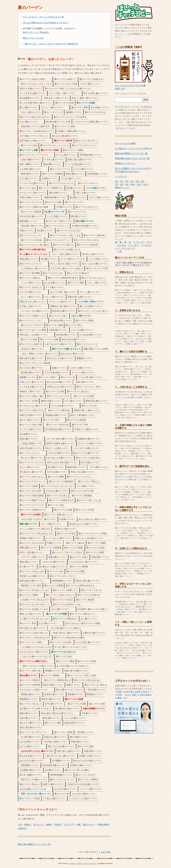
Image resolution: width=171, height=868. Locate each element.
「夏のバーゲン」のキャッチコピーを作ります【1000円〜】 (51, 44)
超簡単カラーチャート (125, 163)
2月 (122, 181)
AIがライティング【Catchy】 (36, 32)
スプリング (139, 242)
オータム (122, 245)
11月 (139, 185)
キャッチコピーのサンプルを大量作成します (134, 86)
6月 (143, 181)
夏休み (27, 825)
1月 (116, 181)
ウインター (133, 245)
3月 (127, 181)
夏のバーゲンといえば (33, 38)
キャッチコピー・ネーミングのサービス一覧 (43, 17)
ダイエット (38, 825)
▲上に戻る (106, 852)
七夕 (20, 825)
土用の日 (22, 828)
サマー (149, 242)
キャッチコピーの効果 (125, 143)
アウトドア (69, 825)
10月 (133, 185)
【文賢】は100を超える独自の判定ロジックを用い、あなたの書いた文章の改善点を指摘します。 (134, 695)
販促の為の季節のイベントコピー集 (34, 844)
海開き (49, 825)
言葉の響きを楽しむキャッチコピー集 (132, 158)
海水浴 (58, 825)
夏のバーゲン (89, 825)
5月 (137, 181)
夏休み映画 (103, 825)
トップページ (121, 176)
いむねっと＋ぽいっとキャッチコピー (83, 863)
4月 (132, 181)
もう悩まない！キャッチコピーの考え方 (133, 148)
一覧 (119, 251)
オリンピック (128, 248)
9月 (127, 185)
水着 (78, 825)
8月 (122, 185)
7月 (116, 185)
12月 (145, 185)
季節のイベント (122, 188)
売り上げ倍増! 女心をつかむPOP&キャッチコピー (46, 23)
